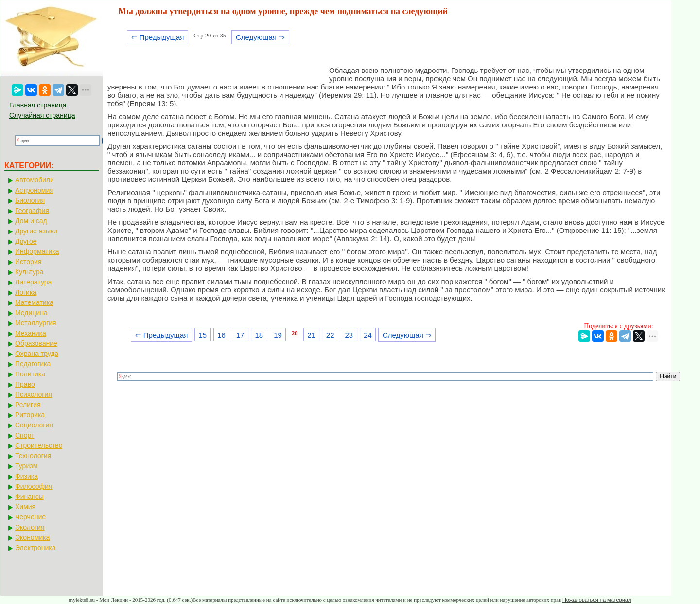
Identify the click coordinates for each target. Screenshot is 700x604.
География (32, 211)
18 (259, 335)
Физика (26, 476)
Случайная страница (42, 115)
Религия (28, 405)
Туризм (26, 466)
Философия (34, 486)
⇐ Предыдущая (158, 37)
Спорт (25, 435)
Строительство (39, 445)
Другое (26, 241)
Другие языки (36, 231)
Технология (33, 456)
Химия (25, 507)
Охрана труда (37, 354)
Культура (29, 272)
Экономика (32, 537)
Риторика (30, 415)
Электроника (35, 548)
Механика (31, 333)
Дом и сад (31, 221)
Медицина (31, 313)
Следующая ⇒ (260, 37)
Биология (30, 200)
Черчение (30, 517)
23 (349, 335)
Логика (26, 292)
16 (221, 335)
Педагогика (33, 364)
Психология (34, 394)
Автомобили (35, 180)
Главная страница (38, 105)
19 (278, 335)
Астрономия (34, 190)
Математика (34, 302)
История (28, 262)
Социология (34, 425)
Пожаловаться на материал (597, 600)
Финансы (29, 497)
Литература (33, 282)
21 (311, 335)
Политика (30, 374)
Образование (36, 343)
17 (240, 335)
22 (330, 335)
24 (368, 335)
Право (25, 384)
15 (202, 335)
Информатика (37, 251)
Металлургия (36, 323)
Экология (30, 527)
